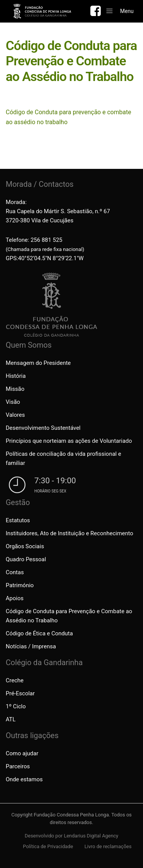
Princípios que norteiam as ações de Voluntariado (69, 441)
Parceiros (18, 766)
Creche (15, 680)
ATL (11, 719)
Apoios (15, 598)
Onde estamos (24, 779)
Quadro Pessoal (26, 559)
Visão (13, 402)
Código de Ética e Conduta (39, 633)
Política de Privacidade (48, 846)
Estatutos (18, 520)
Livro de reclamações (108, 846)
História (16, 376)
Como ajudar (22, 753)
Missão (15, 389)
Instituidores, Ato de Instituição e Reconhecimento (69, 533)
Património (20, 585)
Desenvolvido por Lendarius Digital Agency (72, 836)
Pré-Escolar (20, 693)
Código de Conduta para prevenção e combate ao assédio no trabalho (68, 117)
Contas (15, 572)
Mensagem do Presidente (38, 363)
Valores (15, 415)
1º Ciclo (16, 706)
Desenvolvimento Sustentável (43, 428)
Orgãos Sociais (25, 546)
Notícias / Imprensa (31, 646)
